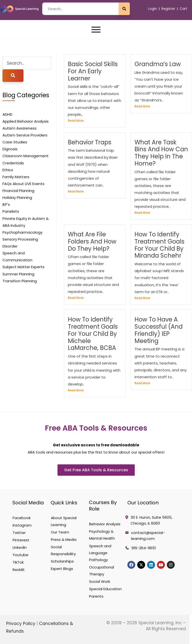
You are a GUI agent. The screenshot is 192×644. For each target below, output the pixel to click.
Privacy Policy (21, 624)
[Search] (13, 76)
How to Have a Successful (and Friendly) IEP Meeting (159, 330)
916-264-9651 (144, 548)
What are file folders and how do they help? (92, 241)
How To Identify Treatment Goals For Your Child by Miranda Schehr (159, 245)
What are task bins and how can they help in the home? (161, 153)
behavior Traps (90, 142)
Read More (76, 121)
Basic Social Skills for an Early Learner (93, 71)
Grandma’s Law (158, 64)
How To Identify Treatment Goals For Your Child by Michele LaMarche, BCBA (93, 334)
